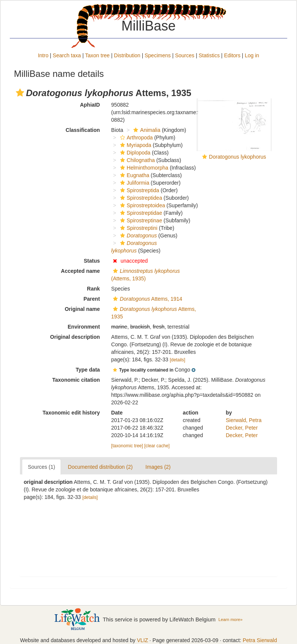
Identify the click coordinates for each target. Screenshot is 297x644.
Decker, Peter (242, 428)
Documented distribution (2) (100, 467)
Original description (75, 337)
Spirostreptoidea (142, 205)
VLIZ (143, 640)
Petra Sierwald (260, 640)
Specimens (158, 55)
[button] (20, 93)
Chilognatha (137, 160)
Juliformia (134, 183)
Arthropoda (136, 138)
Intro (43, 55)
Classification (83, 130)
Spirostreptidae (140, 213)
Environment (84, 327)
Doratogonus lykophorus (238, 157)
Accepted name (80, 271)
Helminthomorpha (143, 168)
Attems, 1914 (147, 299)
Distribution (127, 55)
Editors (232, 55)
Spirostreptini (138, 228)
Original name (82, 309)
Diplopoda (134, 153)
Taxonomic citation (76, 380)
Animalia (146, 130)
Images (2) (158, 467)
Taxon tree (97, 55)
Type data (88, 370)
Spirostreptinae (140, 220)
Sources (185, 55)
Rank (93, 289)
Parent (92, 299)
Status (92, 261)
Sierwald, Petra (244, 420)
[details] (177, 360)
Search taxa (67, 55)
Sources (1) (41, 467)
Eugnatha (134, 175)
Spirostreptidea (140, 198)
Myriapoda (135, 145)
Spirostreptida (139, 190)
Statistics (209, 55)
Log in (252, 55)
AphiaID (90, 105)
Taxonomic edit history (71, 413)
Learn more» (230, 620)
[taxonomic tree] (127, 446)
